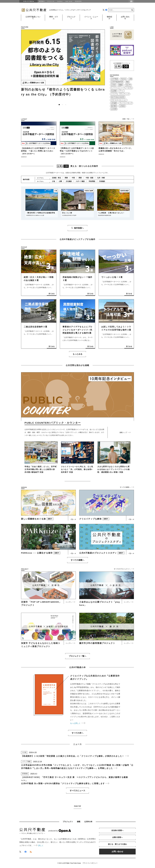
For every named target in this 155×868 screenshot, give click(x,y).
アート (121, 91)
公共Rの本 (88, 822)
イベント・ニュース (91, 18)
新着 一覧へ (128, 119)
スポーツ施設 (80, 181)
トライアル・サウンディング (120, 94)
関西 (80, 178)
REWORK (78, 1)
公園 (130, 79)
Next (104, 67)
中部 (73, 178)
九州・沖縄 (101, 178)
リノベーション (116, 88)
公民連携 (114, 103)
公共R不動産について (33, 18)
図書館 (121, 85)
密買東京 (42, 1)
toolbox (60, 1)
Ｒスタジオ (51, 1)
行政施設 (102, 181)
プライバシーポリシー (90, 863)
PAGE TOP (77, 806)
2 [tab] (62, 105)
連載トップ (125, 432)
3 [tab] (66, 105)
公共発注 (122, 106)
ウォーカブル (128, 88)
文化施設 (69, 181)
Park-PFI (128, 85)
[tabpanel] (63, 64)
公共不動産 (114, 79)
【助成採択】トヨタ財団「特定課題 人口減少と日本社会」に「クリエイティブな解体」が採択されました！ (75, 756)
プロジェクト (71, 18)
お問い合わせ (125, 18)
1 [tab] (59, 105)
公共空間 (114, 109)
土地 (53, 181)
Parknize (123, 79)
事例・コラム (54, 18)
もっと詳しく (78, 723)
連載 (79, 822)
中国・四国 (89, 178)
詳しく (38, 845)
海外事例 (114, 106)
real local (69, 1)
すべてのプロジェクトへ (124, 569)
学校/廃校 (92, 181)
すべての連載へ (127, 487)
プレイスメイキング (126, 103)
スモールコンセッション (119, 100)
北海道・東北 (56, 178)
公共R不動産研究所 (117, 82)
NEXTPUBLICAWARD (118, 97)
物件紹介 (109, 18)
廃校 (127, 82)
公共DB (113, 85)
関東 (66, 178)
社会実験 (114, 91)
